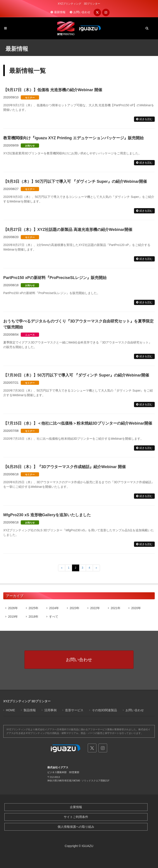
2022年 (95, 608)
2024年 (54, 608)
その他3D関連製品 (105, 710)
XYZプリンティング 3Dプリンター (27, 701)
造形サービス (74, 710)
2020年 (136, 608)
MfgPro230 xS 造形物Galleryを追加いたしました (47, 515)
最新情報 (60, 12)
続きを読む (146, 119)
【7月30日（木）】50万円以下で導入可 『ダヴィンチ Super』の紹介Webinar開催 (76, 375)
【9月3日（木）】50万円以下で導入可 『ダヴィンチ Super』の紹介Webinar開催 (75, 181)
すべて (54, 617)
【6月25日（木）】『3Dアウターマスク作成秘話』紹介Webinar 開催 (64, 467)
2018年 (33, 617)
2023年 (75, 608)
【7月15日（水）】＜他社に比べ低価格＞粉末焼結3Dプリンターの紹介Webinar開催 (78, 423)
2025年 (33, 608)
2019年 (13, 617)
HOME (10, 710)
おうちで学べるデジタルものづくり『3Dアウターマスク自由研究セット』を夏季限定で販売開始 (78, 324)
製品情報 (30, 710)
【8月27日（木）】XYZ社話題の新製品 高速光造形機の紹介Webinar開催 (68, 230)
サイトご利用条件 (76, 817)
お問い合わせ (82, 12)
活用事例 (50, 710)
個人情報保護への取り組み (76, 827)
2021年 (116, 608)
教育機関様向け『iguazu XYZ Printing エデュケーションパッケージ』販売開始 (73, 138)
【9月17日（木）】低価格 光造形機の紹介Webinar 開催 (53, 90)
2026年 (13, 608)
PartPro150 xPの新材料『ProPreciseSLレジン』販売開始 (55, 278)
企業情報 (76, 807)
